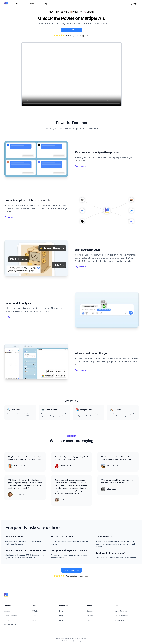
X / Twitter (35, 611)
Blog (24, 4)
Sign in (134, 4)
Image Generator (121, 611)
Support (90, 611)
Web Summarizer (121, 616)
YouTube (35, 620)
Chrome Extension (10, 616)
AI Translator (120, 620)
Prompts (62, 620)
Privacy (90, 616)
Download (34, 4)
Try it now (81, 166)
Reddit (34, 616)
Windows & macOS (11, 625)
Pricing (44, 4)
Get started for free (71, 30)
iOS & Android (9, 620)
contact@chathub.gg (74, 641)
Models (15, 4)
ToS (89, 620)
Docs (61, 611)
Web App (7, 611)
